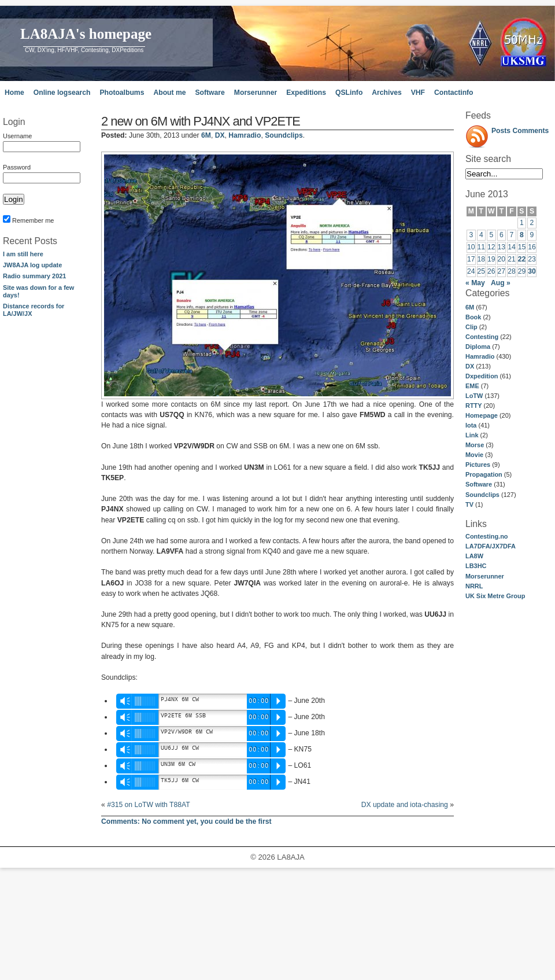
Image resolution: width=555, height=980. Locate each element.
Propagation (484, 474)
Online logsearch (62, 93)
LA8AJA (291, 857)
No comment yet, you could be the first (186, 821)
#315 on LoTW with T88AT (148, 805)
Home (14, 93)
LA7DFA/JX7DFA (491, 546)
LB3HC (476, 566)
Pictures (478, 465)
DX (470, 366)
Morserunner (256, 93)
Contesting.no (487, 536)
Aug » (501, 283)
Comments (531, 131)
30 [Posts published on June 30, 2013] (532, 271)
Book (473, 317)
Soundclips (482, 495)
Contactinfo (454, 93)
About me (169, 93)
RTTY (474, 406)
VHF (418, 93)
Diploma (478, 347)
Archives (386, 93)
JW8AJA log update (32, 265)
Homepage (482, 415)
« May (475, 283)
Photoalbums (122, 93)
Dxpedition (482, 376)
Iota (471, 425)
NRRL (474, 586)
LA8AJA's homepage (86, 34)
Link (472, 435)
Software (210, 93)
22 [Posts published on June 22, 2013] (522, 259)
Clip (471, 327)
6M (470, 307)
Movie (474, 455)
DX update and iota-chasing (405, 805)
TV (469, 504)
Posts (501, 131)
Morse (475, 445)
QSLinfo (349, 93)
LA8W (474, 556)
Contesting (482, 337)
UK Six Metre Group (495, 596)
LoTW (474, 396)
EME (472, 386)
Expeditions (306, 93)
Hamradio (480, 356)
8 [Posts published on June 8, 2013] (522, 235)
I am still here (23, 254)
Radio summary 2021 (34, 276)
